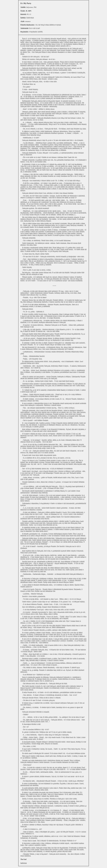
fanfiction (24, 863)
